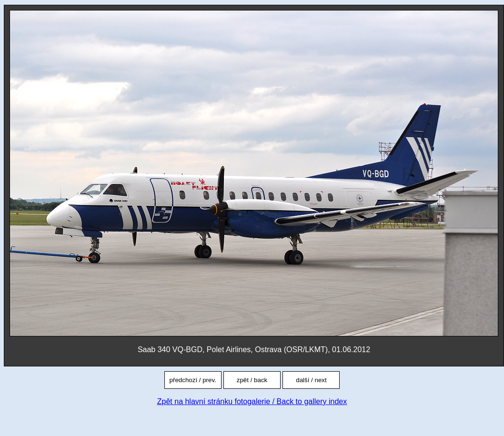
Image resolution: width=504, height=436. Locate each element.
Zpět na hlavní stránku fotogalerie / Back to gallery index (252, 401)
